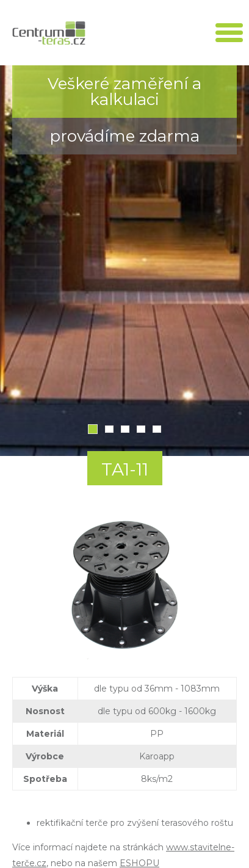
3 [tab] (125, 429)
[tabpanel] (125, 261)
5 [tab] (157, 429)
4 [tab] (141, 429)
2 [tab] (109, 429)
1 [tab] (93, 429)
